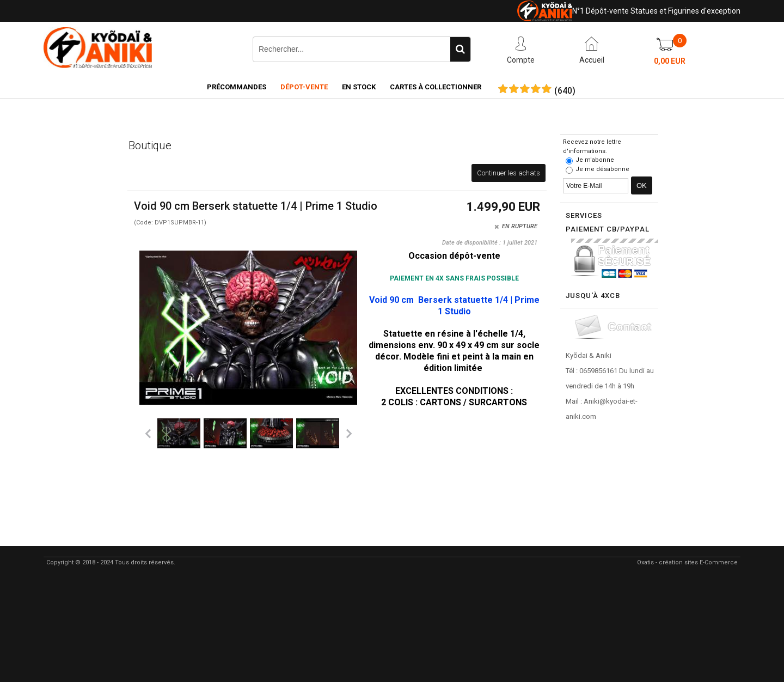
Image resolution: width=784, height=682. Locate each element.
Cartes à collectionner (436, 87)
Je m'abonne (595, 160)
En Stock (359, 87)
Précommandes (237, 87)
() (565, 91)
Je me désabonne (602, 169)
